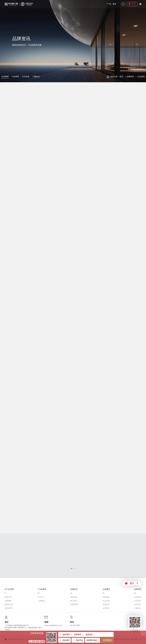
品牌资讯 (130, 77)
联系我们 (106, 604)
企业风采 (26, 77)
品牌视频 (8, 601)
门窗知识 (36, 77)
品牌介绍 (8, 597)
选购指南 (106, 597)
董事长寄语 (9, 604)
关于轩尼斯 (9, 589)
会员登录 (106, 608)
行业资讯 (15, 77)
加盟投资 (74, 589)
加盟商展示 (75, 604)
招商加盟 (74, 597)
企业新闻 (5, 77)
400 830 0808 (38, 641)
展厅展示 (74, 601)
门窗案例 (41, 601)
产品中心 (41, 597)
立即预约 (107, 640)
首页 (121, 77)
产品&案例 (42, 589)
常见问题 (106, 601)
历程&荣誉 (9, 608)
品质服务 (106, 589)
